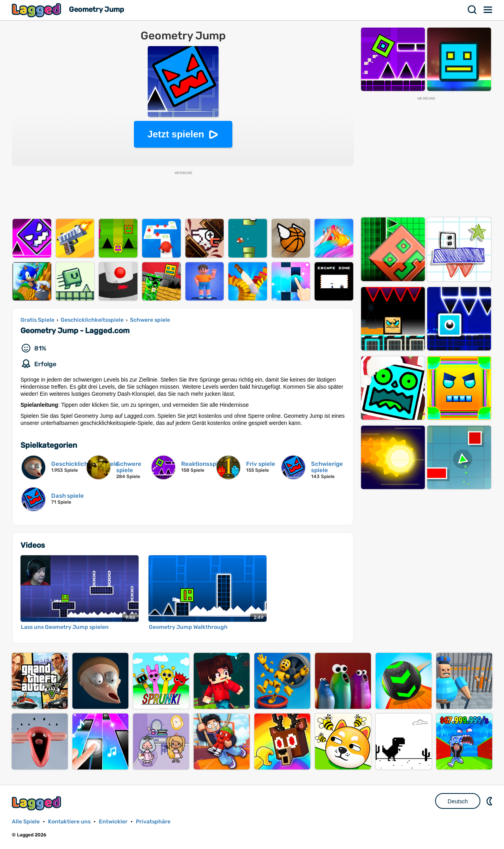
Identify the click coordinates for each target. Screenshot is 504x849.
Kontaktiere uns (69, 822)
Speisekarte (488, 10)
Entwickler (113, 822)
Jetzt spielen (176, 134)
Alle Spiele (26, 822)
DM (490, 801)
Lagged (37, 10)
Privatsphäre (153, 822)
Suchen (472, 10)
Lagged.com (37, 803)
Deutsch (458, 801)
